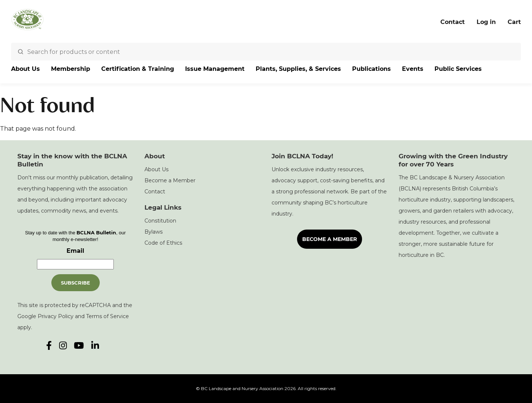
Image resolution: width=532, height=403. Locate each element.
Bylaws (154, 232)
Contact (453, 22)
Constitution (160, 221)
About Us (25, 69)
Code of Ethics (163, 243)
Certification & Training (138, 69)
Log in (486, 22)
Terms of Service (108, 316)
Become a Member (170, 180)
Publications (371, 69)
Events (413, 69)
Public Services (458, 69)
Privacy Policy (56, 316)
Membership (71, 69)
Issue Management (215, 69)
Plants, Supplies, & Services (298, 69)
